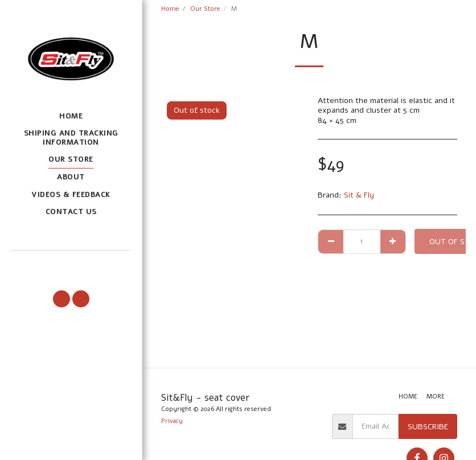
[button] (71, 265)
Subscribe (428, 427)
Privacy (172, 421)
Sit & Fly (359, 195)
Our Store (205, 9)
